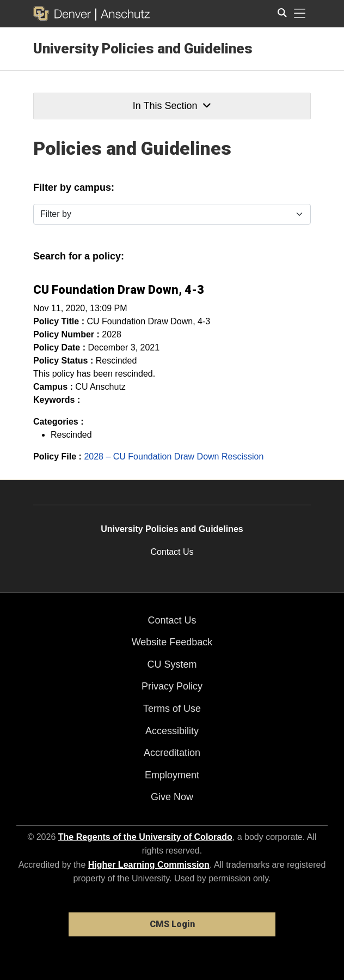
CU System (172, 664)
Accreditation (172, 753)
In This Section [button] (172, 106)
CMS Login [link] (172, 924)
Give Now (172, 797)
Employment (172, 775)
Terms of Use (172, 709)
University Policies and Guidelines (143, 49)
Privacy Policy (172, 686)
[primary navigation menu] (300, 14)
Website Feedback (172, 642)
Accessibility (172, 731)
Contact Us (172, 552)
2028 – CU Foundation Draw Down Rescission (174, 456)
